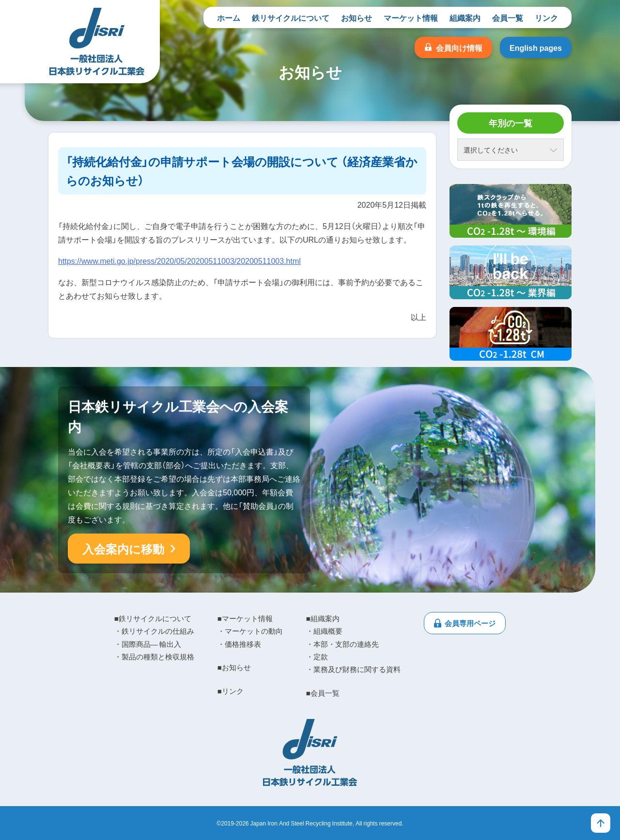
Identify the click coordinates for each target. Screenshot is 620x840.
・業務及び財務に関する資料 (353, 669)
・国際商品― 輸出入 (148, 644)
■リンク (231, 691)
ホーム (229, 17)
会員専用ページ (470, 623)
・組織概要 (324, 631)
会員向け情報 (459, 47)
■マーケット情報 (245, 618)
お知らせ (356, 17)
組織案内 (465, 17)
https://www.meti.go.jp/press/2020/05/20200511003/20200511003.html (179, 260)
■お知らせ (234, 667)
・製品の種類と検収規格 (154, 657)
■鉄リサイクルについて (153, 618)
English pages (536, 47)
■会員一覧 (323, 693)
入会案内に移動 (123, 549)
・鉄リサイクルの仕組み (154, 631)
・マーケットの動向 (250, 631)
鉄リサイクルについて (291, 17)
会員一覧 (508, 17)
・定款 (317, 657)
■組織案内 (323, 618)
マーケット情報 (411, 17)
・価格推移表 (239, 644)
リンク (546, 17)
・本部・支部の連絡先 (342, 644)
